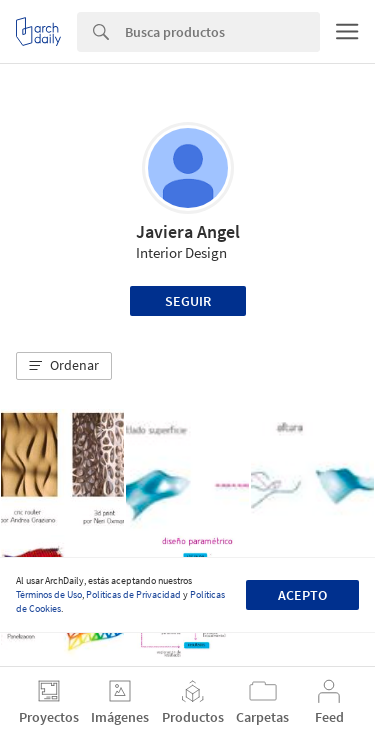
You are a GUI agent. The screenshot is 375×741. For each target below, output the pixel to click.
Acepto (302, 595)
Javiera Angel (188, 231)
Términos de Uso (49, 594)
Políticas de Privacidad (133, 594)
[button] (64, 366)
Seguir (188, 301)
